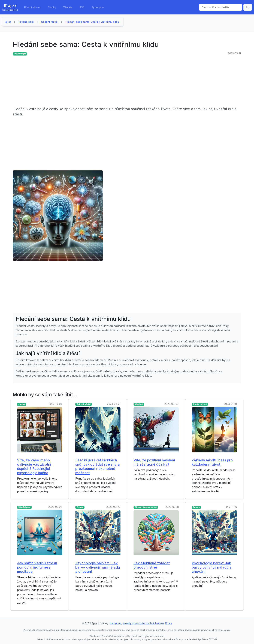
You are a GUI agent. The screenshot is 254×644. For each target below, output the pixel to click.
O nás (168, 623)
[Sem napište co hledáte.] (220, 7)
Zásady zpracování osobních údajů (143, 623)
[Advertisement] (119, 82)
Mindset (139, 404)
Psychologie (26, 22)
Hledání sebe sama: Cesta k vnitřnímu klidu (92, 22)
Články (52, 7)
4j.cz (8, 22)
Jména (22, 404)
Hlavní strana (32, 7)
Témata (68, 7)
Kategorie (116, 623)
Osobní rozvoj (50, 22)
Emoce (80, 507)
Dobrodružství (84, 404)
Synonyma (98, 7)
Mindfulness (24, 507)
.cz (10, 8)
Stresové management (146, 507)
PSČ (82, 7)
